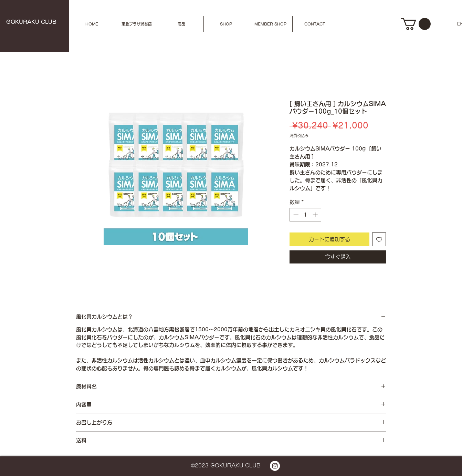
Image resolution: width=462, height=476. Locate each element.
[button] (181, 24)
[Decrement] (295, 215)
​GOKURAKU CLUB (31, 22)
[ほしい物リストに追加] (379, 240)
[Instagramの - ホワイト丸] (275, 466)
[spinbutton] (306, 215)
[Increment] (316, 215)
